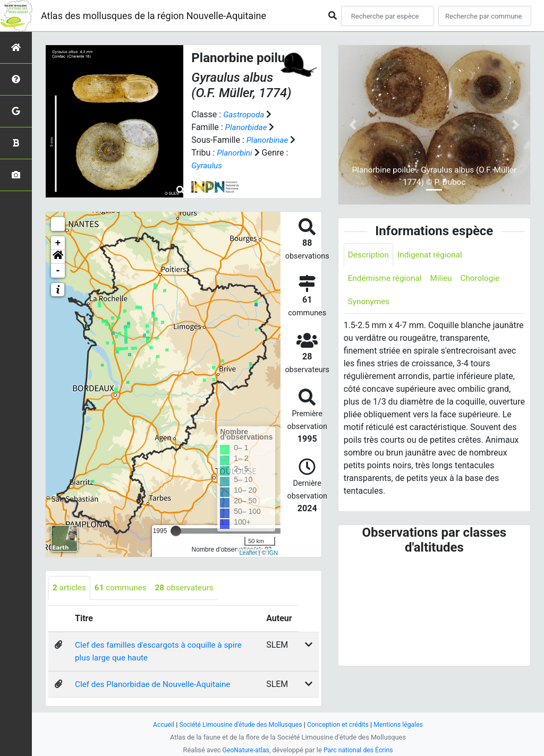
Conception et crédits (340, 724)
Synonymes (370, 303)
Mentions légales (403, 724)
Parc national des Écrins (359, 750)
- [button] (58, 271)
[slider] (176, 531)
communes (123, 588)
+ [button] (58, 243)
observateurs (189, 588)
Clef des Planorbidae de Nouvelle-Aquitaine (156, 685)
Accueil (158, 724)
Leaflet (248, 553)
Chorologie (485, 279)
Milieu (445, 279)
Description (369, 255)
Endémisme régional (386, 279)
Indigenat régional (433, 255)
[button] (58, 257)
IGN (273, 553)
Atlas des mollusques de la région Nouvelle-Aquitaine (154, 16)
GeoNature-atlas (244, 750)
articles (70, 588)
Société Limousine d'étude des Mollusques (239, 724)
